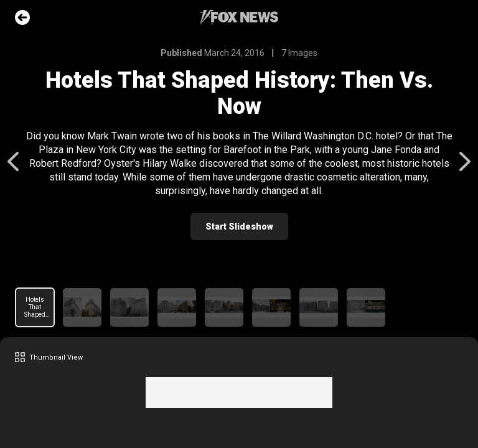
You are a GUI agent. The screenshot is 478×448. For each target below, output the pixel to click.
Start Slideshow (239, 226)
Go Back (22, 17)
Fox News (239, 17)
